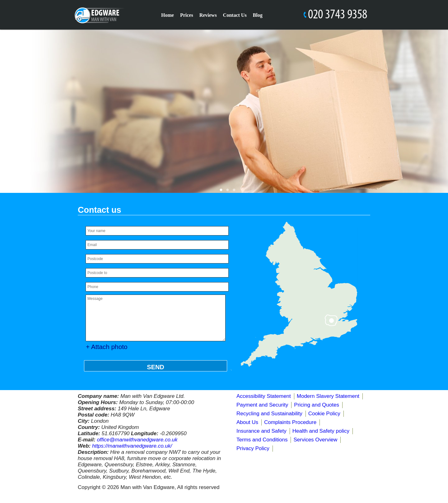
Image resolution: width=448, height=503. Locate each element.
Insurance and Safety (261, 431)
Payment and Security (262, 405)
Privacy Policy (253, 448)
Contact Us (235, 15)
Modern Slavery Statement (328, 396)
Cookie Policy (324, 414)
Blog (258, 15)
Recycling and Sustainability (269, 414)
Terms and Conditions (262, 440)
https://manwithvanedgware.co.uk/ (132, 446)
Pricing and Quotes (317, 405)
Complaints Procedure (290, 422)
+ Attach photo (107, 347)
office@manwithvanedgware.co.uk (137, 440)
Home (168, 15)
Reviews (208, 15)
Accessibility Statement (264, 396)
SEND (156, 367)
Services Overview (315, 440)
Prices (187, 15)
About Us (247, 422)
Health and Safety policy (321, 431)
